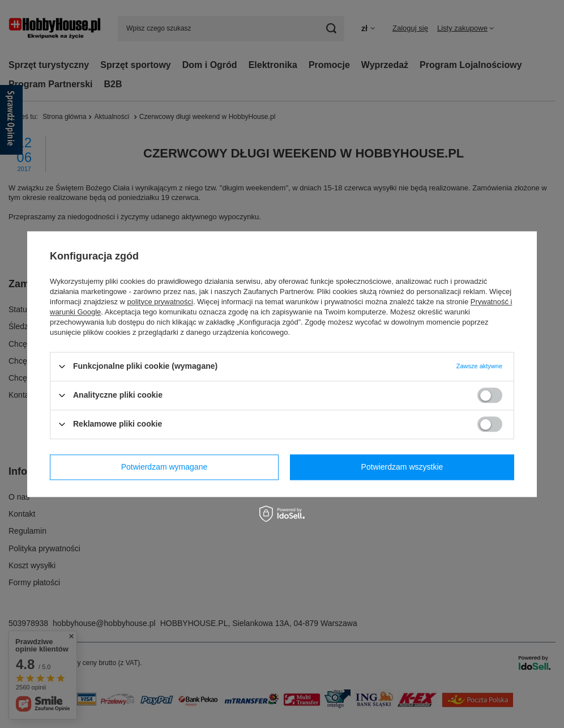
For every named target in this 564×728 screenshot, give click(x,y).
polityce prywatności (160, 302)
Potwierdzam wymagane (164, 467)
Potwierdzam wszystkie (402, 467)
